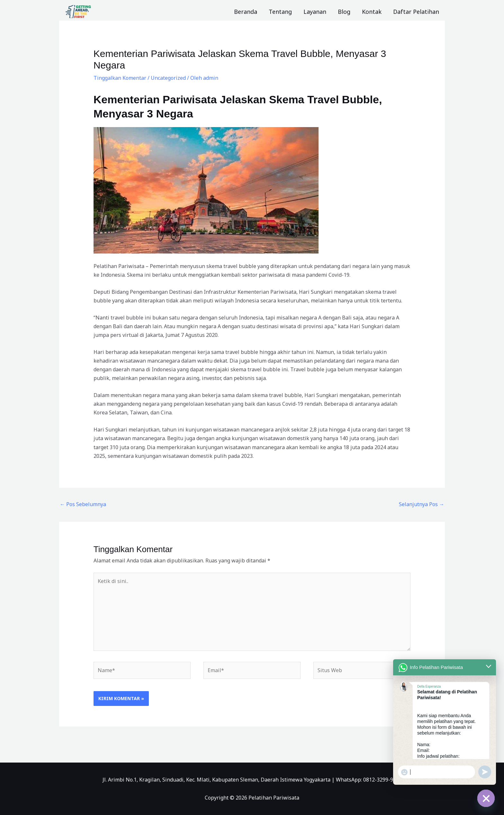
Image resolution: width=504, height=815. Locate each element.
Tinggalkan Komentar (120, 78)
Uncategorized (168, 78)
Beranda (246, 12)
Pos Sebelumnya (83, 504)
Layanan (315, 12)
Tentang (280, 12)
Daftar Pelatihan (416, 12)
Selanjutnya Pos (422, 504)
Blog (344, 12)
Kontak (372, 12)
